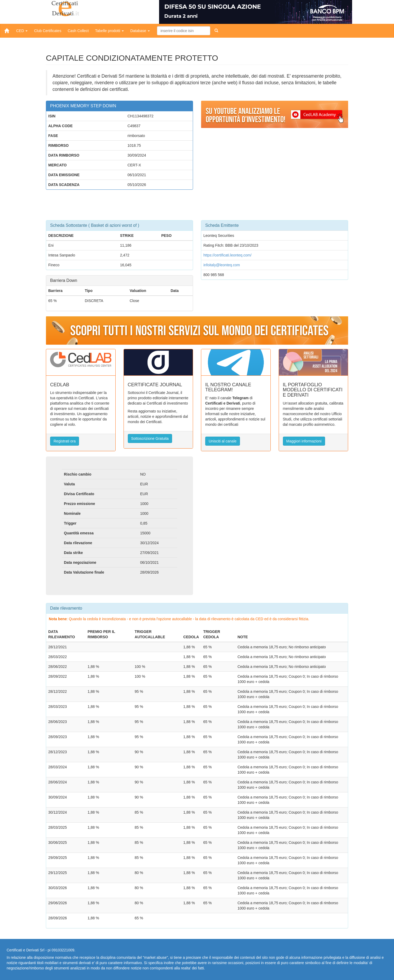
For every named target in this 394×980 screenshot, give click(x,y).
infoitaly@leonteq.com (222, 265)
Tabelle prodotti (110, 31)
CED (22, 31)
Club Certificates (48, 31)
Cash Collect (78, 31)
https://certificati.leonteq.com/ (227, 255)
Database (140, 31)
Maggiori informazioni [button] (304, 441)
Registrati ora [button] (65, 441)
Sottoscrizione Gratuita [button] (150, 438)
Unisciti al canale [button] (223, 441)
